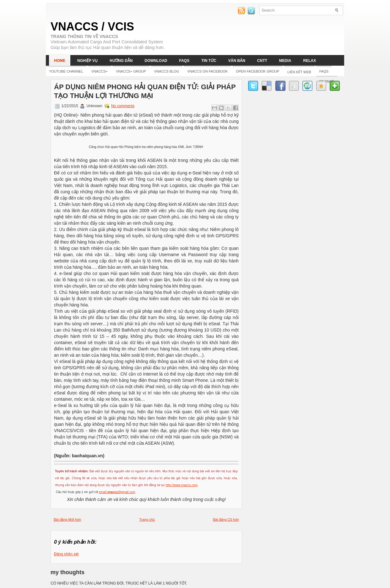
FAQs (184, 61)
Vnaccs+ (100, 71)
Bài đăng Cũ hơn (226, 519)
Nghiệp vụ (87, 61)
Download (156, 61)
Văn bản (237, 61)
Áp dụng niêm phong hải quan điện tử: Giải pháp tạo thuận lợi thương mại (145, 91)
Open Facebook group (257, 71)
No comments (123, 106)
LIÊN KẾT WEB (299, 72)
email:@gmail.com (117, 492)
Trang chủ (147, 519)
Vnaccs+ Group (131, 71)
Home (60, 61)
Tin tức (209, 61)
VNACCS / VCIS (92, 27)
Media (285, 61)
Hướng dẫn (121, 61)
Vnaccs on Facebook (207, 71)
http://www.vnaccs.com (181, 485)
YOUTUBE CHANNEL (66, 71)
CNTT (262, 61)
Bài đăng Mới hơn (67, 519)
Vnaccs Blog (167, 71)
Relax (310, 61)
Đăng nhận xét (66, 554)
